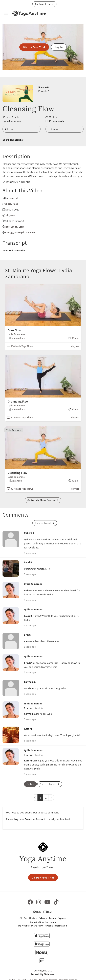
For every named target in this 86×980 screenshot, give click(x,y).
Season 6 (43, 87)
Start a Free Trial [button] (34, 47)
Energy (9, 232)
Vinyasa (10, 215)
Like (9, 129)
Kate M (28, 729)
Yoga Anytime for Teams (43, 922)
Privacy (43, 918)
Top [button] (30, 784)
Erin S (27, 635)
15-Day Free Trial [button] (43, 878)
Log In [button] (59, 47)
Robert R (29, 533)
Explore (62, 918)
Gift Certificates (28, 918)
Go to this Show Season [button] (43, 500)
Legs (21, 227)
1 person (29, 708)
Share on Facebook (13, 140)
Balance (30, 232)
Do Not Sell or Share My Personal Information (43, 926)
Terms (52, 918)
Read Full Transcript (14, 250)
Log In (17, 819)
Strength (19, 232)
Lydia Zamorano (12, 121)
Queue (53, 129)
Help (37, 912)
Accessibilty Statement (43, 974)
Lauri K (28, 562)
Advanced (12, 198)
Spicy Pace (12, 204)
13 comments (56, 121)
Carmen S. (30, 682)
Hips (7, 227)
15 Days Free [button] (44, 4)
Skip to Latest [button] (45, 523)
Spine (14, 227)
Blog (48, 912)
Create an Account (35, 819)
